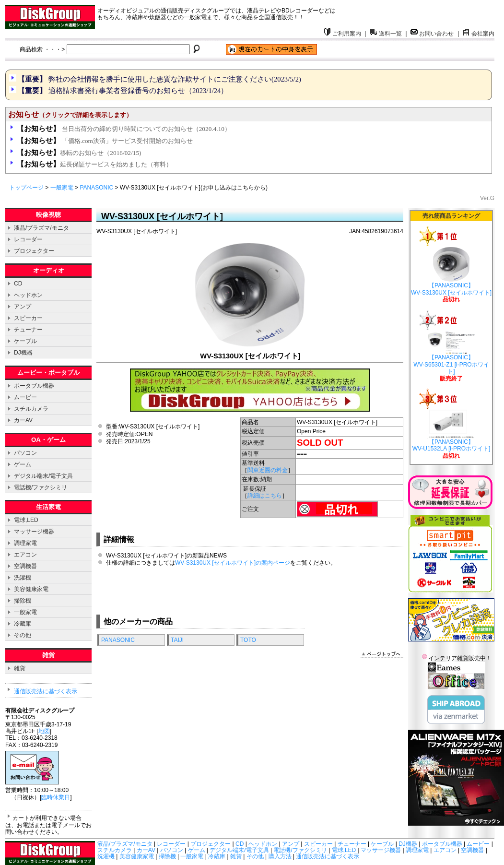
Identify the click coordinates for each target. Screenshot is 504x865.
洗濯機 (23, 578)
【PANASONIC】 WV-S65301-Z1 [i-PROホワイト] (451, 353)
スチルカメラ (31, 409)
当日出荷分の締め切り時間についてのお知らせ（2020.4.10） (124, 129)
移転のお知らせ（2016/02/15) (79, 153)
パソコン (25, 453)
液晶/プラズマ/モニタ (41, 228)
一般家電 (62, 188)
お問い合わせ (432, 34)
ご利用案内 (342, 34)
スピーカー (28, 318)
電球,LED (26, 520)
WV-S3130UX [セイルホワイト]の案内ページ (233, 563)
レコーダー (28, 239)
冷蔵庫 (23, 624)
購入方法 (280, 856)
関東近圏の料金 (268, 470)
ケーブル (25, 341)
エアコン (25, 555)
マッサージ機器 (34, 532)
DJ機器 (23, 353)
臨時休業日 (56, 797)
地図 (44, 731)
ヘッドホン (28, 295)
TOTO (248, 640)
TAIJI (177, 640)
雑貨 (20, 668)
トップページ (26, 188)
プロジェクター (34, 251)
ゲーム (23, 464)
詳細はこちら (265, 496)
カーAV (23, 420)
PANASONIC (96, 188)
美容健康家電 (31, 589)
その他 (23, 635)
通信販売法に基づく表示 (46, 691)
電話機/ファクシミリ (41, 487)
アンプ (23, 307)
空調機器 (25, 566)
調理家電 (25, 543)
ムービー (25, 397)
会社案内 (479, 34)
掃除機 (23, 601)
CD (18, 284)
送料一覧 (386, 34)
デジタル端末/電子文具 (43, 476)
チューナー (28, 330)
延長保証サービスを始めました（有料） (94, 164)
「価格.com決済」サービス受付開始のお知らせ (105, 141)
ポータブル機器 (34, 386)
